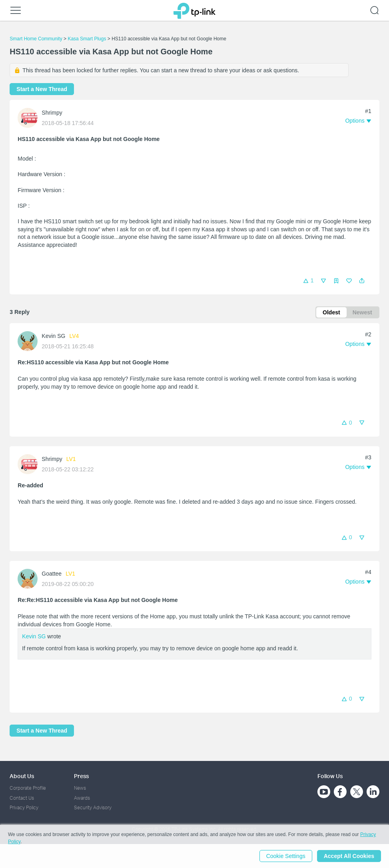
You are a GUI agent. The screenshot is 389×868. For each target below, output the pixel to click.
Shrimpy (52, 113)
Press (81, 776)
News (80, 788)
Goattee (52, 574)
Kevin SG (53, 336)
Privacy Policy (24, 807)
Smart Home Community (36, 39)
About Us (22, 776)
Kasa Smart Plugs (87, 39)
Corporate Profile (28, 788)
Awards (82, 798)
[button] (362, 281)
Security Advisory (93, 807)
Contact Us (22, 798)
